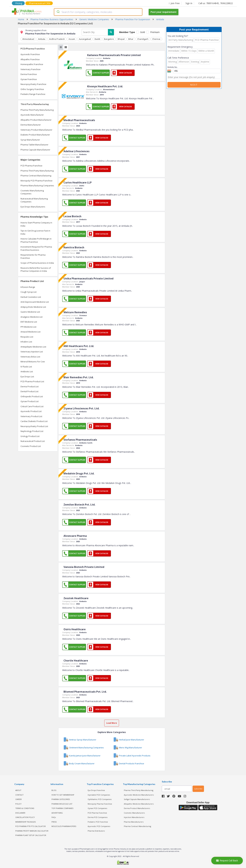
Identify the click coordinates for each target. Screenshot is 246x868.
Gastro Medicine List (30, 312)
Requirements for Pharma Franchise (33, 256)
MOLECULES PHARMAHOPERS (64, 826)
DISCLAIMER (20, 813)
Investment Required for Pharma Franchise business (36, 248)
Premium (155, 32)
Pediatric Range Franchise (33, 94)
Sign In (189, 3)
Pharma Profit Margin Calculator (32, 831)
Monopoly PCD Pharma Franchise (36, 181)
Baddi (97, 39)
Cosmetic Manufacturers (134, 813)
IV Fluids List (26, 367)
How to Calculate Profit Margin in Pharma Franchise (36, 240)
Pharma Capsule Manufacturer (35, 150)
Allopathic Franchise (30, 59)
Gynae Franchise (29, 79)
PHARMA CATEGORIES (61, 799)
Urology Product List (30, 436)
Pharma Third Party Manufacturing (37, 110)
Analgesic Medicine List (32, 317)
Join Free (174, 3)
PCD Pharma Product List (32, 381)
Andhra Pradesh (57, 39)
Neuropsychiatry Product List (34, 426)
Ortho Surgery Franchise (32, 89)
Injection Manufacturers (134, 817)
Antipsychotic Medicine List (33, 307)
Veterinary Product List (31, 416)
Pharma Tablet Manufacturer (34, 145)
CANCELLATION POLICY (25, 817)
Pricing (19, 3)
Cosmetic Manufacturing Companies (32, 192)
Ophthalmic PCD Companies (100, 799)
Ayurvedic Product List (31, 411)
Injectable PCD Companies (99, 795)
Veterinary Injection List (32, 352)
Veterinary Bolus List (30, 357)
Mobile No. (173, 67)
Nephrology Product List (32, 431)
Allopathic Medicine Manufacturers (139, 804)
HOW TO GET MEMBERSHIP (63, 795)
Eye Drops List (27, 377)
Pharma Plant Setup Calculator (31, 835)
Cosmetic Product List (31, 446)
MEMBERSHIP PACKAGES (26, 822)
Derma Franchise (29, 74)
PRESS (54, 822)
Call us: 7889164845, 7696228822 (216, 3)
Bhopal (121, 39)
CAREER (18, 799)
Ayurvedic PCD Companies (99, 826)
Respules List (27, 337)
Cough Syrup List (29, 292)
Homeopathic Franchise (32, 64)
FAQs (54, 817)
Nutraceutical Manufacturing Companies (34, 200)
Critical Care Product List (32, 406)
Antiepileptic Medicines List (33, 347)
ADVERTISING (57, 813)
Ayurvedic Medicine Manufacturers (139, 795)
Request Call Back (227, 861)
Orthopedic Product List (32, 396)
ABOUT (18, 790)
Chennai (156, 39)
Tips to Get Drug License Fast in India (35, 232)
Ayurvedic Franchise (30, 54)
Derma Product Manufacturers (137, 808)
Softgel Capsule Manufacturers (137, 799)
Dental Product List (29, 391)
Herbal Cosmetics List (31, 297)
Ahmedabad (28, 39)
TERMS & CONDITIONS (25, 808)
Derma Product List (30, 386)
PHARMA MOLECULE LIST (62, 804)
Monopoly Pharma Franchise (100, 804)
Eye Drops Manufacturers (33, 207)
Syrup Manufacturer (30, 140)
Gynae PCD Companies (97, 808)
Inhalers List (26, 342)
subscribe (198, 789)
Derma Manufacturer (31, 125)
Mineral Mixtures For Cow (33, 362)
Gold (143, 32)
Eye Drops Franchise (96, 790)
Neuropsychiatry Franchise (33, 84)
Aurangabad (85, 39)
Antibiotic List (27, 371)
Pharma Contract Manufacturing (36, 176)
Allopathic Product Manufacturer (36, 120)
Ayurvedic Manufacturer (32, 115)
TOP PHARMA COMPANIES (62, 808)
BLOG (54, 790)
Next (194, 85)
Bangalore (109, 39)
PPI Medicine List (28, 327)
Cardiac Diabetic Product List (34, 421)
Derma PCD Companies (98, 817)
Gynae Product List (30, 401)
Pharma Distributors (96, 831)
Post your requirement (164, 12)
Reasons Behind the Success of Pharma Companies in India (36, 269)
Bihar (131, 39)
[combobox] (98, 12)
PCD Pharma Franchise (31, 166)
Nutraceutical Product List (33, 441)
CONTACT (19, 795)
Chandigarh (143, 39)
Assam (72, 39)
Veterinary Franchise (30, 69)
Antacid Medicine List (30, 332)
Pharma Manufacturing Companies (37, 186)
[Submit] (58, 12)
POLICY (18, 804)
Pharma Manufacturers (134, 822)
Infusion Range (28, 287)
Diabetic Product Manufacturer (35, 135)
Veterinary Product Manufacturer (36, 130)
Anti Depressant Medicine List (35, 302)
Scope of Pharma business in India (37, 263)
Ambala (42, 39)
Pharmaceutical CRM (40, 3)
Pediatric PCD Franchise (98, 822)
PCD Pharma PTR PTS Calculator (30, 826)
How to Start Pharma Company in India (36, 224)
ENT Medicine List (29, 322)
